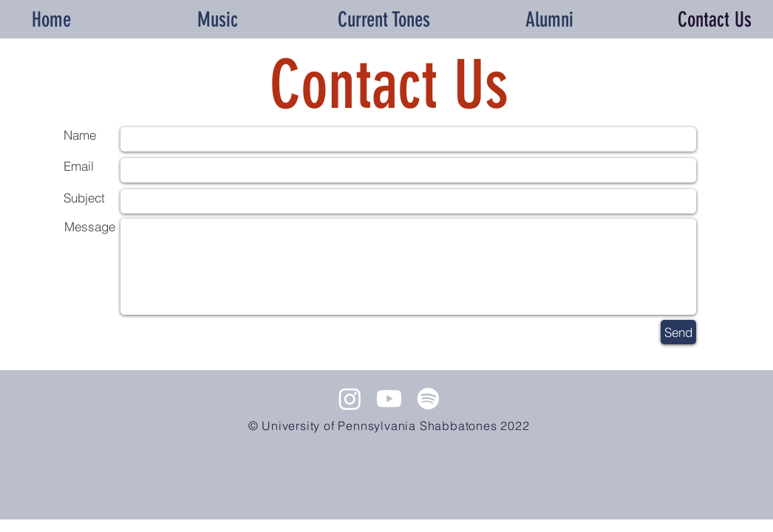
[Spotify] (428, 399)
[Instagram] (350, 399)
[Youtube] (389, 399)
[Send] (678, 332)
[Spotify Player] (389, 474)
